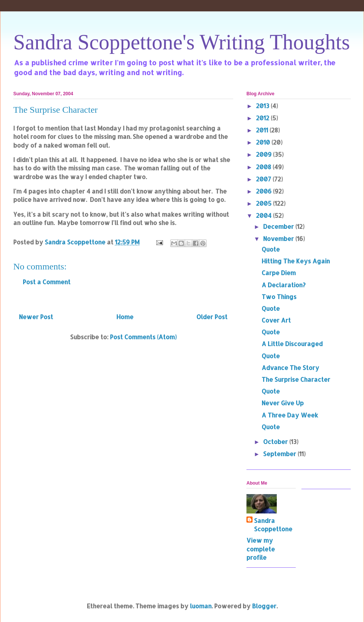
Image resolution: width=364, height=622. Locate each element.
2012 (263, 118)
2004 (264, 215)
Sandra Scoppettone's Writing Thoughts (182, 42)
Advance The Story (290, 368)
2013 (263, 106)
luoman (201, 606)
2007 (264, 179)
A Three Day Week (290, 415)
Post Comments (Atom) (143, 337)
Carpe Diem (279, 273)
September (280, 454)
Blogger (264, 606)
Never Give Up (283, 403)
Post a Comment (47, 282)
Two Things (279, 297)
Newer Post (36, 317)
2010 (264, 142)
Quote (271, 249)
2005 (264, 203)
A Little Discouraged (292, 344)
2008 (264, 167)
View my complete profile (261, 549)
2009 (264, 154)
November (279, 239)
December (279, 226)
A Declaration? (284, 285)
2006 (264, 191)
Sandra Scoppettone (273, 525)
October (276, 442)
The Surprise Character (296, 379)
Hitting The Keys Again (296, 261)
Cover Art (276, 320)
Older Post (212, 317)
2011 (263, 130)
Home (125, 317)
